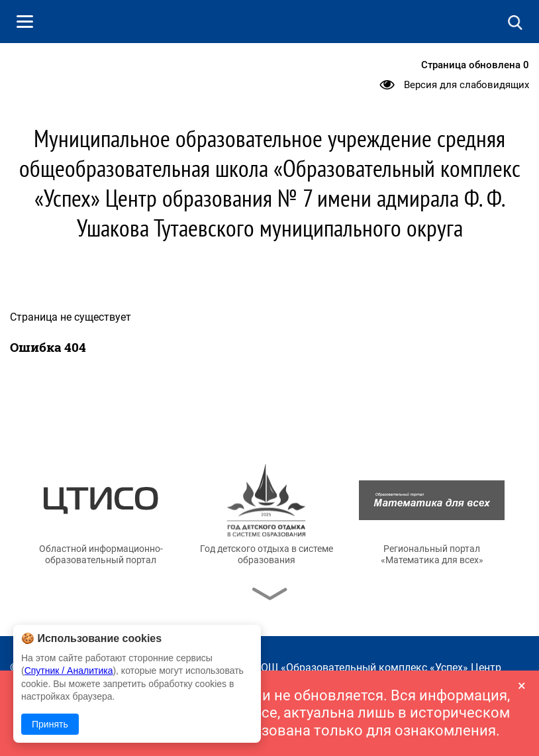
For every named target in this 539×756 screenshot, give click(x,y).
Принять (50, 724)
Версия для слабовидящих (466, 85)
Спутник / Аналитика (69, 671)
